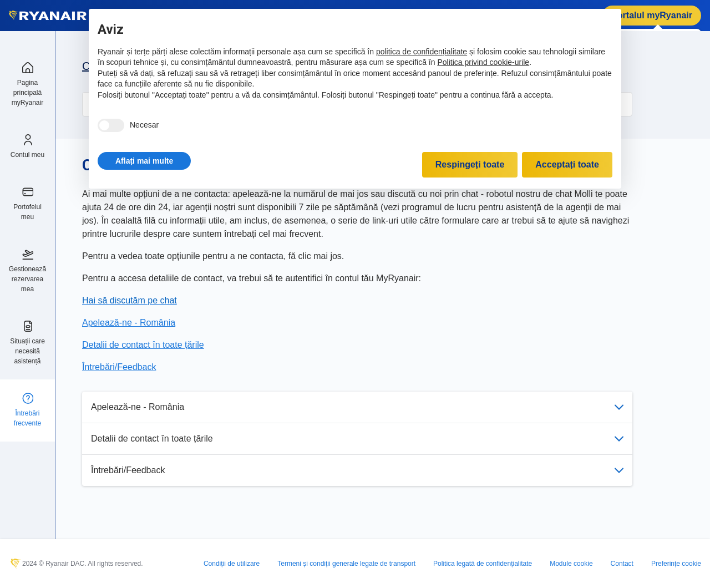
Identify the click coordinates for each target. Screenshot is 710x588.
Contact (622, 564)
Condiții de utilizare (232, 564)
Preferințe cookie (676, 564)
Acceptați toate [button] (567, 164)
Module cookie (571, 564)
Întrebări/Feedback (357, 470)
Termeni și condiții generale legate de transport (346, 564)
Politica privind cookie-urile (483, 62)
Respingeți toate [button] (470, 164)
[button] (144, 161)
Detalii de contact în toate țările (357, 439)
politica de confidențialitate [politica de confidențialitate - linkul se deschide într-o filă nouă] (422, 52)
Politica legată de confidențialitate (483, 564)
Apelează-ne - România (357, 407)
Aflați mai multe (144, 161)
